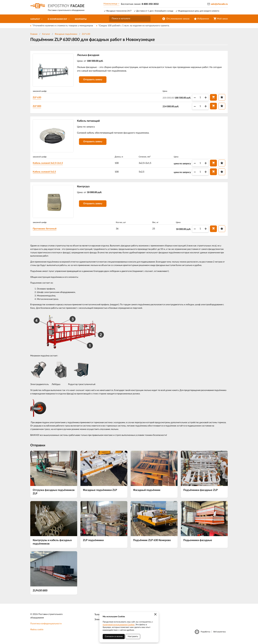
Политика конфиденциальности (46, 625)
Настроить (133, 637)
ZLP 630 (86, 34)
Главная (34, 34)
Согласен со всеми (114, 637)
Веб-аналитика (219, 633)
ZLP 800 (38, 106)
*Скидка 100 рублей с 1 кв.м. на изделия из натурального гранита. (134, 26)
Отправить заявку (93, 80)
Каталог (46, 34)
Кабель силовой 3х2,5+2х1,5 (48, 164)
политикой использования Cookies (119, 625)
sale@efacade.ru (219, 4)
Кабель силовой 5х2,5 (45, 172)
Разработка (205, 633)
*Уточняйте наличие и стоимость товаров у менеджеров (63, 26)
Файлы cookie (37, 631)
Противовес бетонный (45, 230)
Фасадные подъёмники (66, 34)
